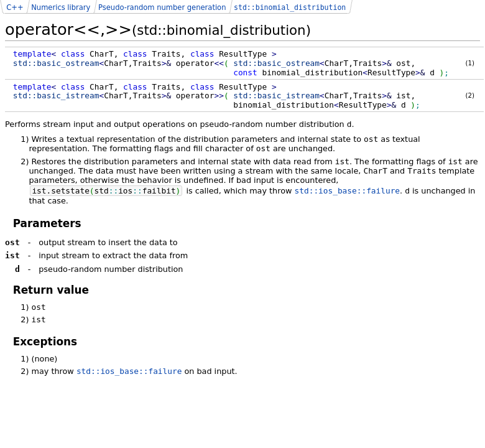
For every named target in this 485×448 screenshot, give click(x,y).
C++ (15, 7)
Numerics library (61, 7)
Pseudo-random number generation (162, 7)
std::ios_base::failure (348, 191)
